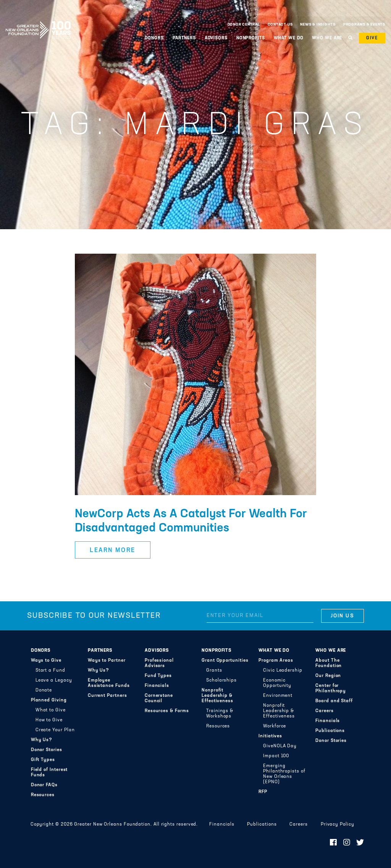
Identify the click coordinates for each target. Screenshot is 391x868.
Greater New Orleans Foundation (38, 23)
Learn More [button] (113, 551)
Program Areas (276, 661)
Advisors (216, 38)
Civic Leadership (283, 670)
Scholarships (221, 680)
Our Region (328, 676)
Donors (154, 38)
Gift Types (43, 760)
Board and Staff (334, 701)
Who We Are (327, 38)
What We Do (289, 38)
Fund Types (158, 676)
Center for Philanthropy (331, 688)
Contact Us (280, 25)
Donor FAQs (44, 785)
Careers (324, 711)
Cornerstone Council (159, 698)
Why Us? (42, 740)
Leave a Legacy (54, 680)
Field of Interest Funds (49, 772)
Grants (214, 670)
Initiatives (270, 736)
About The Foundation (329, 663)
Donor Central (244, 25)
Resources (43, 795)
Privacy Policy (338, 824)
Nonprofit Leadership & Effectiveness (217, 696)
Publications (330, 731)
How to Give (49, 720)
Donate (44, 690)
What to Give (51, 710)
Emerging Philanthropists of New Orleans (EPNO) (284, 774)
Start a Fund (50, 670)
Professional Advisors (159, 663)
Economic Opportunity (277, 683)
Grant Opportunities (225, 661)
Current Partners (107, 696)
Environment (278, 696)
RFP (263, 792)
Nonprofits (251, 38)
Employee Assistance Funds (109, 683)
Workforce (275, 726)
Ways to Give (46, 661)
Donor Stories (47, 750)
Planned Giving (49, 700)
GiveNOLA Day (280, 746)
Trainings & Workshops (220, 714)
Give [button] (372, 38)
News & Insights (318, 25)
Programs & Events (364, 25)
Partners (184, 38)
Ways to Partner (107, 661)
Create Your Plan (55, 730)
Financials (157, 686)
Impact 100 (276, 756)
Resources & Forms (167, 711)
